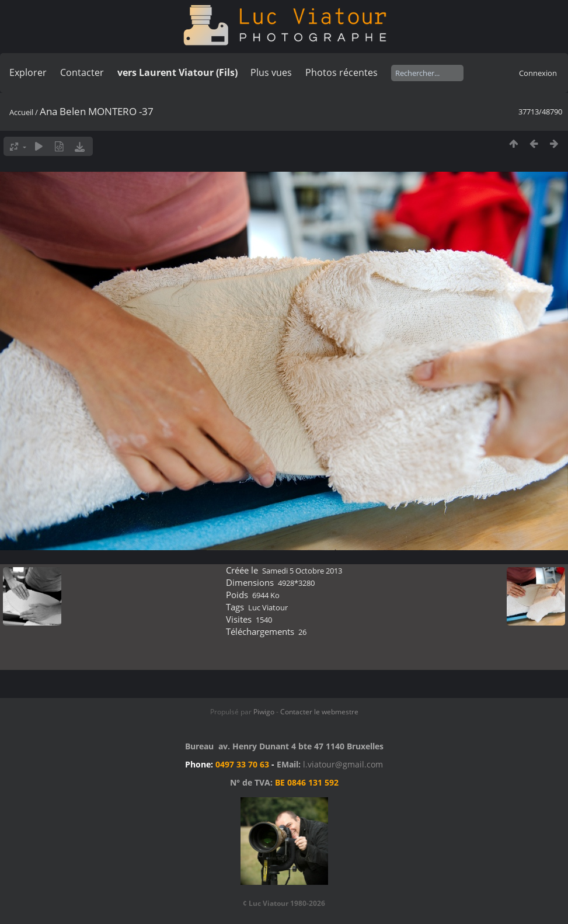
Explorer (28, 72)
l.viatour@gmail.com (343, 764)
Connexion (538, 73)
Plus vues (271, 72)
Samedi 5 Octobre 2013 (302, 571)
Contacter (82, 72)
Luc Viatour (268, 607)
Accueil (21, 112)
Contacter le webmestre (319, 712)
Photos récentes (342, 72)
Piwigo (264, 712)
